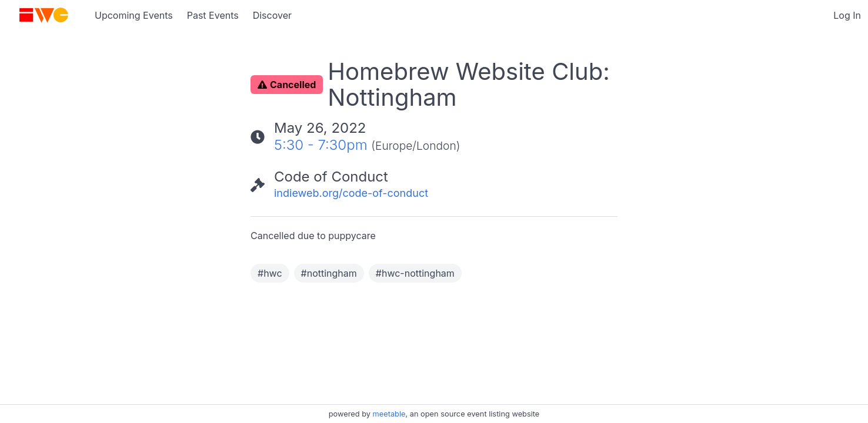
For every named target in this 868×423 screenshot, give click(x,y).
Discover (272, 15)
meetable (389, 414)
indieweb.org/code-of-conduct (351, 193)
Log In (847, 15)
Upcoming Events (134, 15)
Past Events (213, 15)
